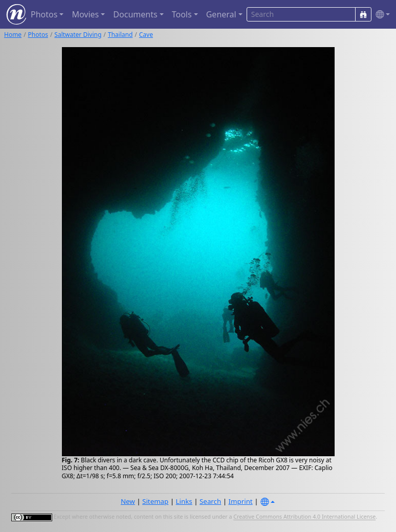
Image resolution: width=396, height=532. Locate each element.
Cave (146, 35)
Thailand (120, 35)
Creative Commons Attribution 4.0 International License (304, 517)
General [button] (221, 14)
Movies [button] (85, 14)
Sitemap (155, 501)
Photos (38, 35)
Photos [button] (44, 14)
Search (210, 501)
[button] (381, 15)
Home (13, 35)
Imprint (241, 501)
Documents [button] (135, 14)
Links (184, 501)
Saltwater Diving (78, 35)
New (128, 501)
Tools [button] (182, 14)
